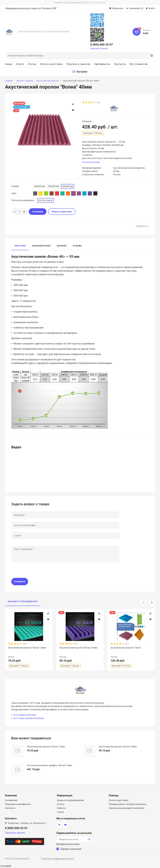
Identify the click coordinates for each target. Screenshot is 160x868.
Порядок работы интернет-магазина (127, 804)
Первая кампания (71, 849)
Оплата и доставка (51, 64)
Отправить (20, 581)
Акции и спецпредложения (70, 800)
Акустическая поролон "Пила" (126, 648)
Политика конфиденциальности (58, 859)
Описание (20, 246)
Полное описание (91, 162)
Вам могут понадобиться (23, 601)
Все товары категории (25, 715)
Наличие (62, 246)
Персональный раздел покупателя (126, 808)
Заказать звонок (99, 48)
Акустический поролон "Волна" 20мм (27, 648)
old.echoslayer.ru (97, 3)
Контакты (120, 64)
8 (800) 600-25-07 (102, 45)
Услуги (20, 64)
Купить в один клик (62, 212)
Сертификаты (102, 64)
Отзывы (77, 246)
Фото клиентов (138, 64)
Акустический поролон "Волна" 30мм (78, 648)
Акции (9, 64)
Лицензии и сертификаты (18, 804)
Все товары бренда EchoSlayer (29, 718)
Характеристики (41, 246)
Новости (61, 808)
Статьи (32, 64)
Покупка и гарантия (78, 64)
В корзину (38, 212)
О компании (11, 800)
